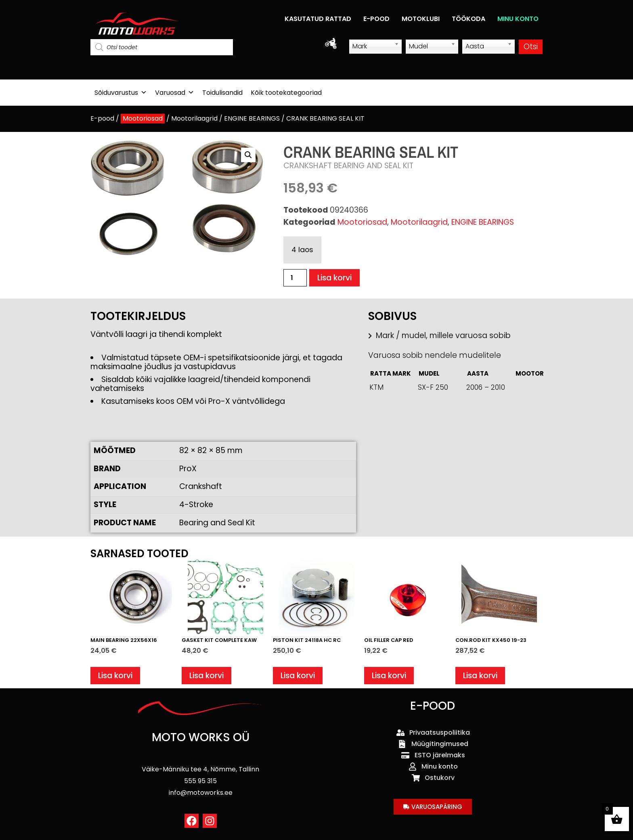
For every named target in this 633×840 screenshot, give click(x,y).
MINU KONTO (518, 19)
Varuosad (175, 93)
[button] (248, 155)
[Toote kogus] (295, 278)
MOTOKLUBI (421, 19)
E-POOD (376, 19)
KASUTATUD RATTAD (318, 19)
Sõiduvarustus (121, 93)
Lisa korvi (334, 278)
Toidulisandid (222, 93)
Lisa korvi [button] (115, 676)
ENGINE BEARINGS (252, 118)
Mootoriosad (143, 118)
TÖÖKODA (468, 19)
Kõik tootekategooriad (286, 93)
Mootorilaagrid (194, 118)
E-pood (102, 118)
